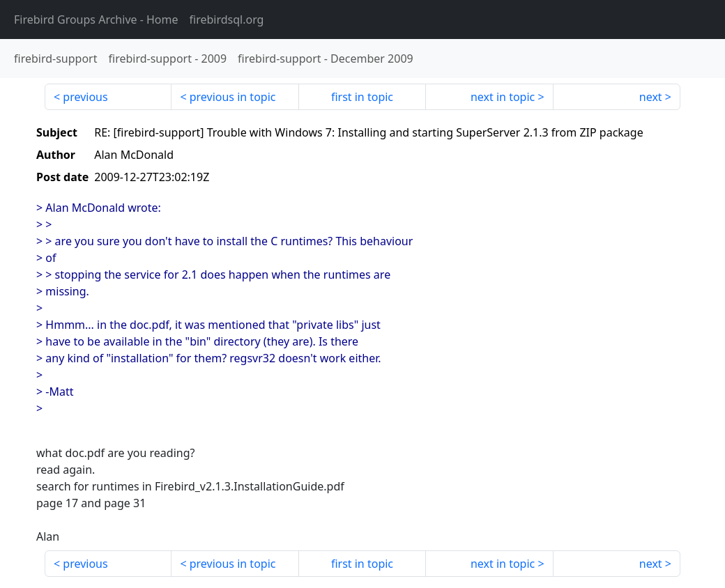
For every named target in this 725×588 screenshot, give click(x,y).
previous (85, 97)
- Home (96, 20)
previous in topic (233, 97)
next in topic (503, 97)
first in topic (362, 97)
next (651, 97)
